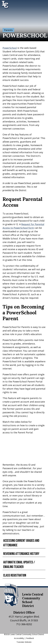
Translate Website (24, 642)
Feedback (30, 638)
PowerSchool (10, 48)
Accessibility (19, 638)
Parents (8, 30)
